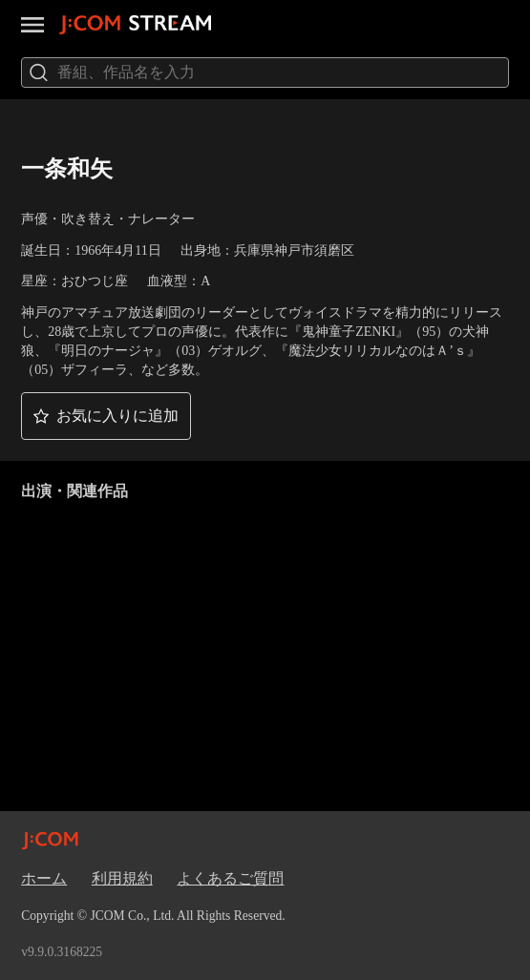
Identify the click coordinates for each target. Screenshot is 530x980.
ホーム (44, 878)
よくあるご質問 (230, 878)
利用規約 (122, 878)
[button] (106, 416)
